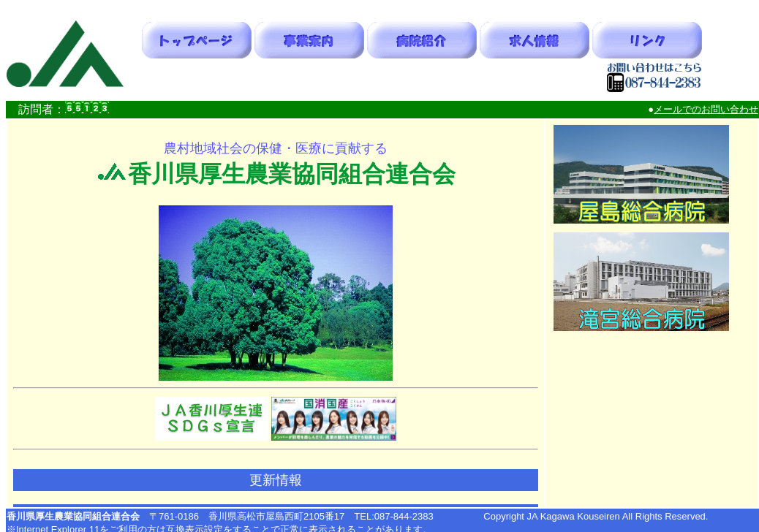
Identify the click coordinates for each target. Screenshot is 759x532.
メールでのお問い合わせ (706, 109)
